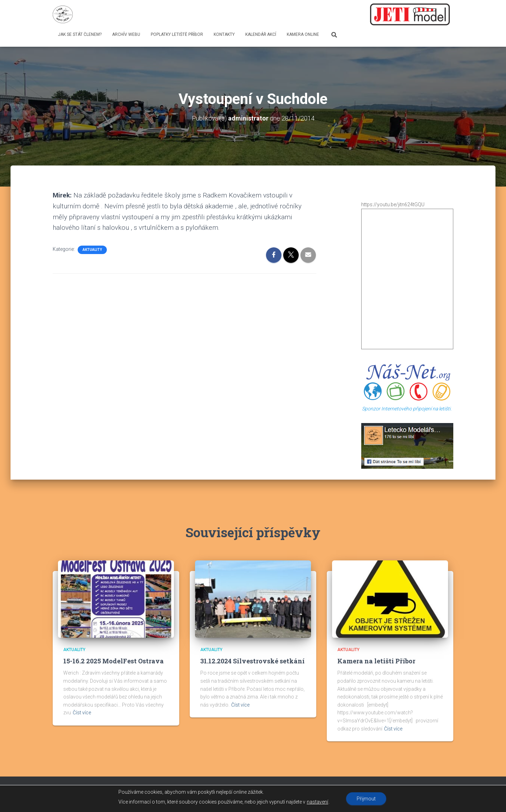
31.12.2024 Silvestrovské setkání (252, 661)
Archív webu (126, 34)
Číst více (82, 713)
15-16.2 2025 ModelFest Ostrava (113, 661)
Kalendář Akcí (261, 34)
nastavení (317, 802)
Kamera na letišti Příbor (376, 661)
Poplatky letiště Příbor (177, 34)
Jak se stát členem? (80, 34)
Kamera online (303, 34)
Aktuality (92, 250)
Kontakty (224, 34)
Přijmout (366, 799)
